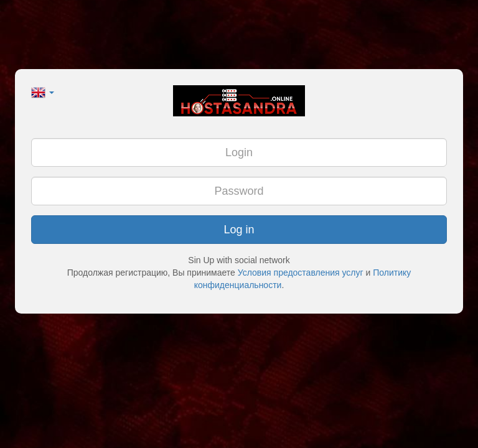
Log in (239, 230)
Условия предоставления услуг (301, 273)
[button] (43, 91)
